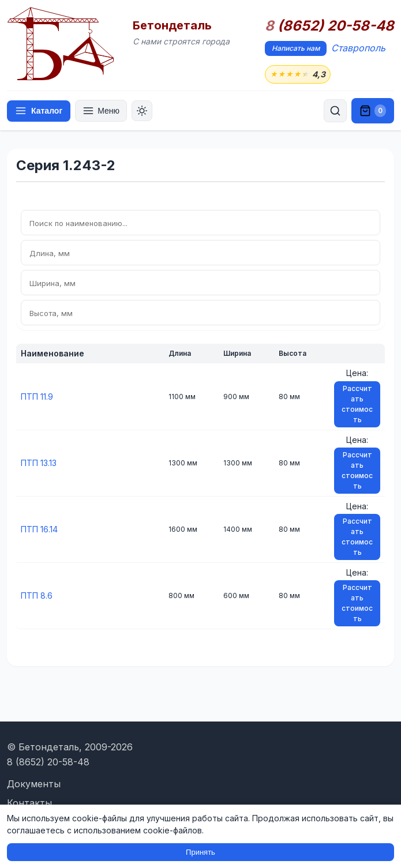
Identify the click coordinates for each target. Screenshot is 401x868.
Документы (34, 784)
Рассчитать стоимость (357, 404)
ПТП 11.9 (37, 397)
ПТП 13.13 (39, 463)
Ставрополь (358, 48)
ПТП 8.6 (37, 595)
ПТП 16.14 (39, 529)
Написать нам (296, 48)
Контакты (29, 803)
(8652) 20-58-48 (329, 26)
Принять (200, 852)
